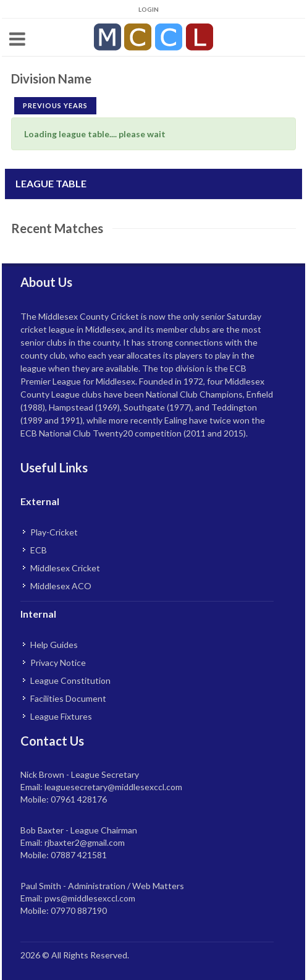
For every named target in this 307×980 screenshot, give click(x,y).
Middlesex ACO (61, 586)
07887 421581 (79, 855)
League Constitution (70, 680)
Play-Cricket (54, 532)
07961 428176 (79, 799)
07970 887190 (79, 910)
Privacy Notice (58, 663)
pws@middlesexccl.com (90, 898)
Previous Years (55, 105)
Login (149, 9)
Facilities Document (68, 698)
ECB (39, 550)
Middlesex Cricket (65, 568)
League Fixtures (61, 716)
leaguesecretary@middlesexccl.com (113, 787)
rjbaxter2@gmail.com (85, 842)
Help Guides (54, 645)
